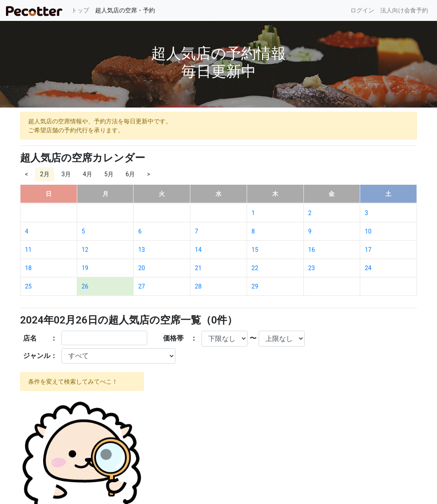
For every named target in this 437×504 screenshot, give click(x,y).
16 (312, 250)
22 (255, 268)
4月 (87, 174)
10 (368, 231)
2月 (45, 174)
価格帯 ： (180, 338)
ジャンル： (40, 356)
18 (29, 268)
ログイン (362, 10)
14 (198, 250)
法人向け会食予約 (404, 10)
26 (85, 286)
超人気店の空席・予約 (125, 10)
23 (312, 268)
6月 (130, 174)
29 (255, 286)
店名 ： (40, 338)
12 (85, 250)
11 (29, 250)
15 (255, 250)
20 (142, 268)
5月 (109, 174)
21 (198, 268)
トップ (82, 10)
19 (85, 268)
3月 (66, 174)
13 (142, 250)
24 (368, 268)
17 (368, 250)
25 (29, 286)
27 (142, 286)
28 (198, 286)
